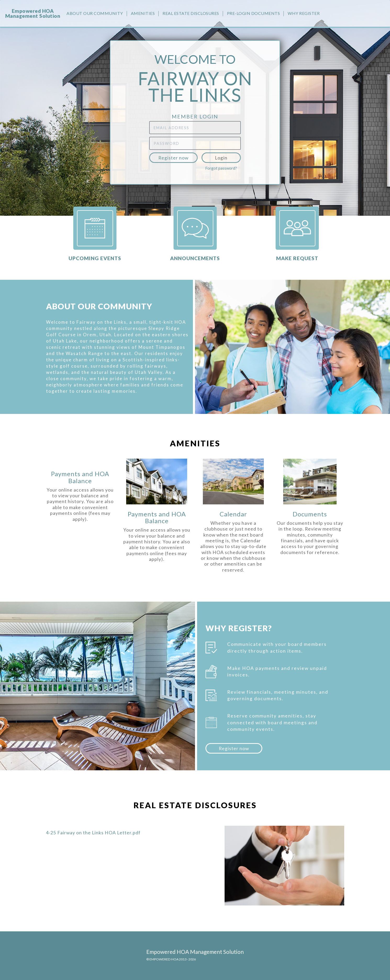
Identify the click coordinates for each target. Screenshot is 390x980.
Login (221, 158)
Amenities (143, 13)
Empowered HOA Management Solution (33, 13)
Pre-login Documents (253, 13)
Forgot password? (221, 168)
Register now (173, 158)
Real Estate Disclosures (191, 13)
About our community (95, 13)
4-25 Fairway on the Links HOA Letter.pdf (93, 833)
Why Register (304, 13)
